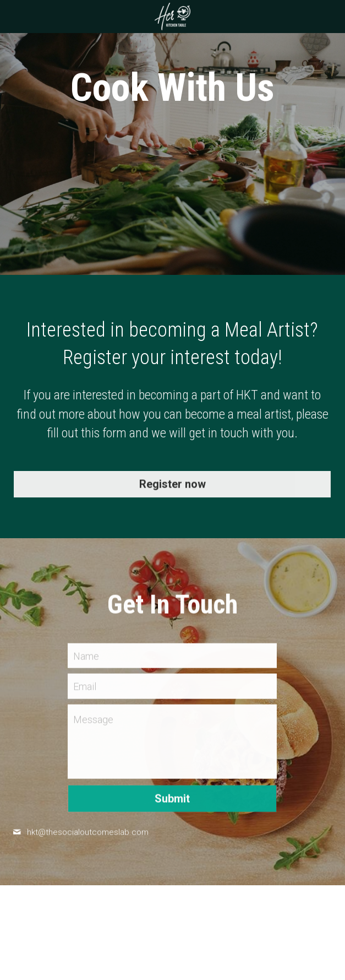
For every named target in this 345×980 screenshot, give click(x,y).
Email (85, 690)
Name (86, 659)
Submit (172, 803)
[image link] (173, 16)
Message (93, 723)
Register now (172, 488)
